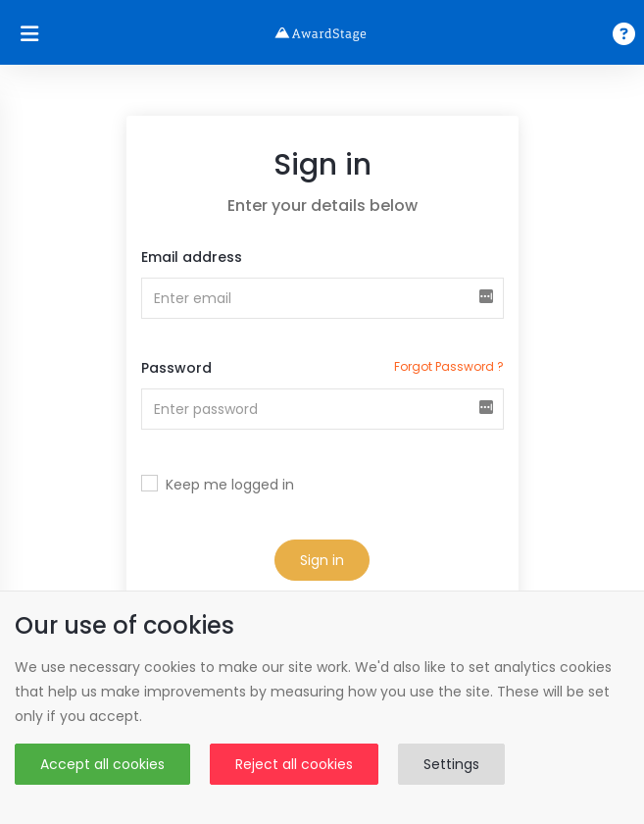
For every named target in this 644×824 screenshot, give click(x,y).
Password (176, 368)
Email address (192, 257)
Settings (451, 764)
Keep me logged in (230, 485)
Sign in (322, 560)
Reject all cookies (294, 764)
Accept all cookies (102, 764)
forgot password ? (449, 366)
